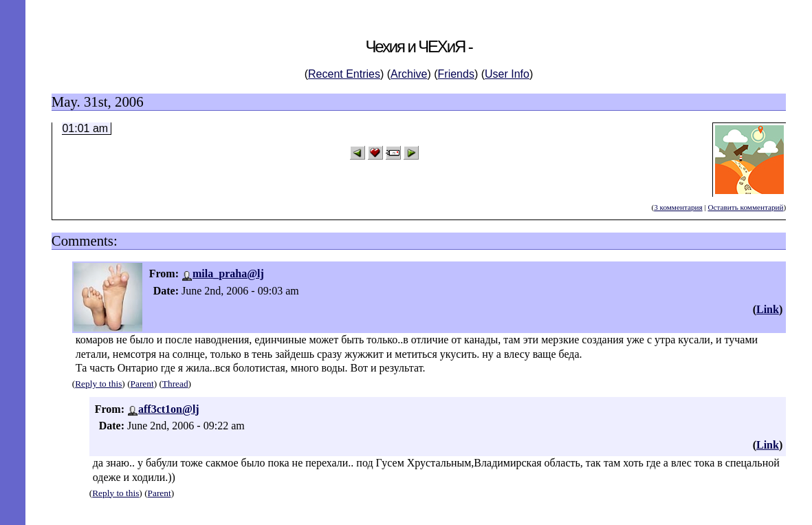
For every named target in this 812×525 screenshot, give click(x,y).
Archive (409, 74)
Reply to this (98, 384)
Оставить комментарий (745, 207)
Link (768, 309)
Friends (456, 74)
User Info (507, 74)
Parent (142, 384)
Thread (175, 384)
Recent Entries (344, 74)
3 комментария (678, 207)
